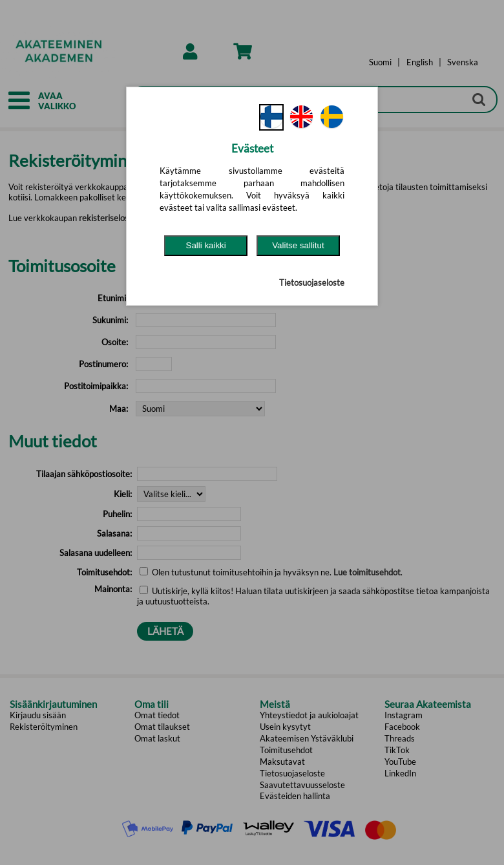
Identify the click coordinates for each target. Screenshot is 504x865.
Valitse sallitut (298, 245)
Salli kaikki (206, 245)
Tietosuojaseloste (312, 283)
